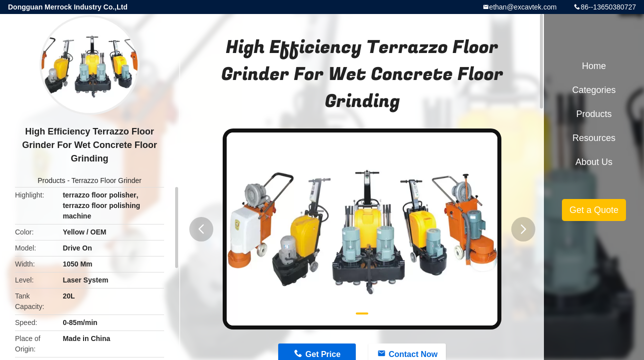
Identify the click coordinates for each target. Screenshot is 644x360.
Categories (594, 90)
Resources (594, 138)
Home (594, 66)
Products (51, 180)
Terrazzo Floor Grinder (107, 180)
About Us (594, 162)
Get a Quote (594, 210)
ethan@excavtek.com (523, 7)
